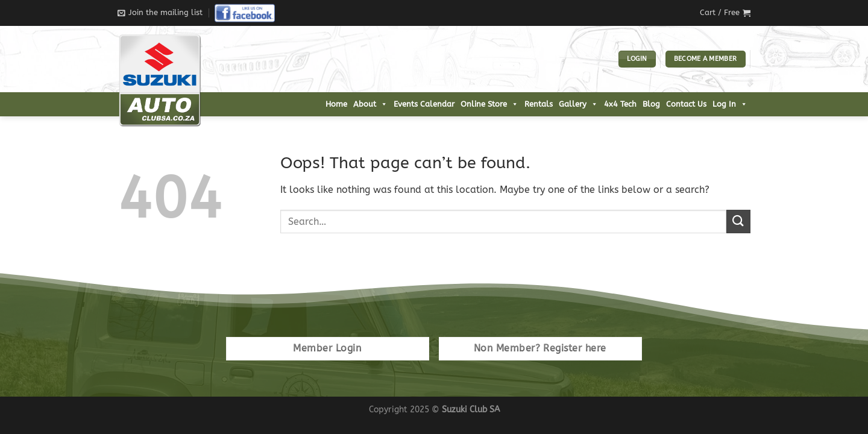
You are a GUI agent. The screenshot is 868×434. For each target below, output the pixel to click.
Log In (730, 104)
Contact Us (686, 104)
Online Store (489, 104)
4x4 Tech (620, 104)
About (370, 104)
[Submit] (738, 222)
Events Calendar (424, 104)
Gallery (578, 104)
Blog (651, 104)
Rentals (539, 104)
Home (336, 104)
